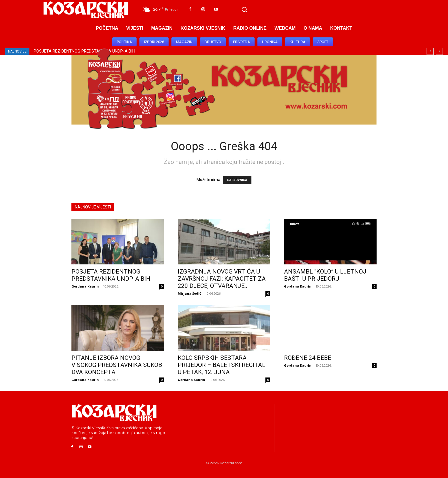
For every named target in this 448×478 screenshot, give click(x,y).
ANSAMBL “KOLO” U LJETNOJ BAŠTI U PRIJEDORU (325, 275)
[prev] (430, 51)
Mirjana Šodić (189, 293)
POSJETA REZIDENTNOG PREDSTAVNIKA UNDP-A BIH (111, 275)
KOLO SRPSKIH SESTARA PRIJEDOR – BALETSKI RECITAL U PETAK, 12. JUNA (222, 365)
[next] (439, 51)
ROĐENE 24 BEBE (308, 358)
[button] (244, 10)
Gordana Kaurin (85, 286)
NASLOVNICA (237, 180)
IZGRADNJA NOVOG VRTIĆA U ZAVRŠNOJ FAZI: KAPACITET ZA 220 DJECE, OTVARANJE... (222, 279)
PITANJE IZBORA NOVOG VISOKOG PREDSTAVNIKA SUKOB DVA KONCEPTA (117, 365)
